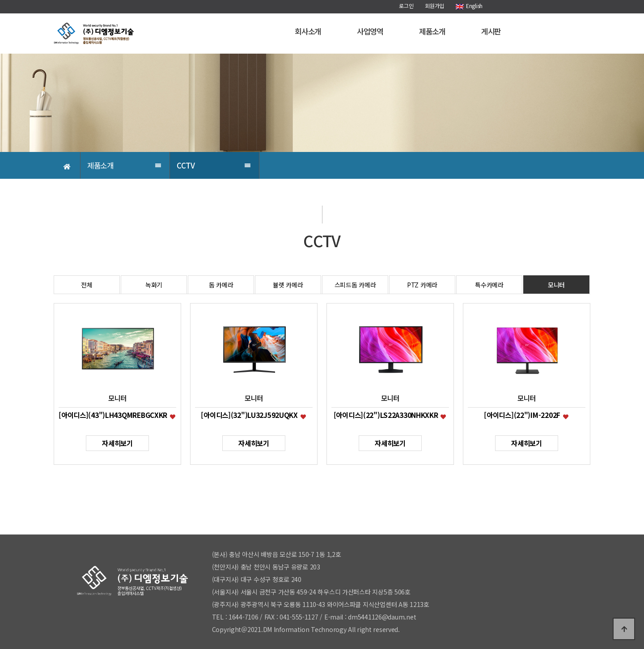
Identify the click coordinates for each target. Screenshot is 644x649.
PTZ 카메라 (422, 285)
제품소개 (432, 31)
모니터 (556, 285)
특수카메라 (489, 285)
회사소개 (308, 31)
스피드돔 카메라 (355, 285)
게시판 (491, 31)
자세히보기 (117, 443)
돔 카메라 (221, 285)
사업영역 (370, 31)
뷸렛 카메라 (288, 285)
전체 (87, 285)
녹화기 (154, 285)
